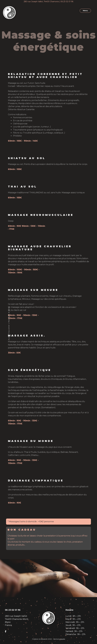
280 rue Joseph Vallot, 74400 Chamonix (41, 2)
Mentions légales (59, 639)
